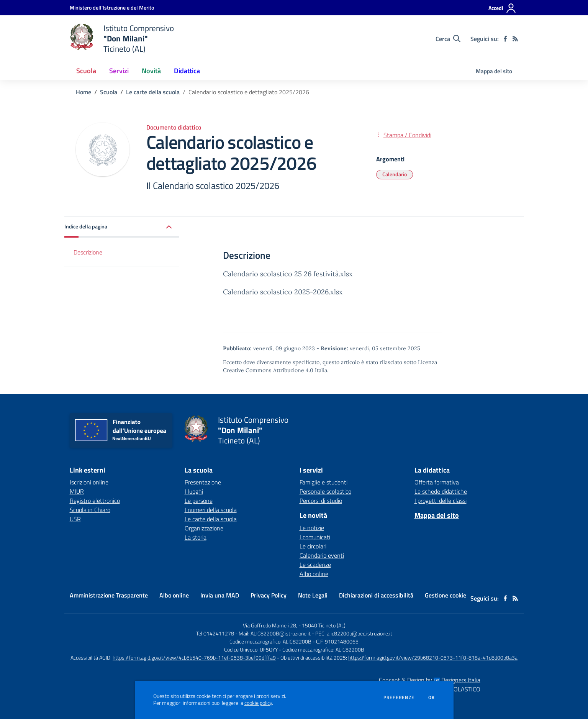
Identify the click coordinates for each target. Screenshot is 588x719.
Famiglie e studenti (323, 482)
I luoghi (194, 491)
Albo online (314, 574)
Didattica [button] (187, 71)
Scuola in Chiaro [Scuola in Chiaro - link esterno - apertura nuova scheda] (90, 510)
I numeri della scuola (211, 510)
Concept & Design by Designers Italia (430, 680)
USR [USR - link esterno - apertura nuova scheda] (75, 519)
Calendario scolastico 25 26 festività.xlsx (288, 274)
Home (84, 92)
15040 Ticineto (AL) (324, 625)
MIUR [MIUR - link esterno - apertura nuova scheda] (77, 491)
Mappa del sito (494, 71)
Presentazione (203, 482)
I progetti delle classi (441, 501)
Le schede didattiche (441, 491)
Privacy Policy (269, 595)
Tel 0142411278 (215, 633)
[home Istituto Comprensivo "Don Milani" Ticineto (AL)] (122, 39)
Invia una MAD (220, 595)
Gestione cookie (446, 595)
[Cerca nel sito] (448, 39)
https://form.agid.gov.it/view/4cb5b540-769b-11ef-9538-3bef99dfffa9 (194, 657)
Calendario (395, 174)
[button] (122, 227)
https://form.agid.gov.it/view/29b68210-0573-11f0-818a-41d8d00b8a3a (433, 657)
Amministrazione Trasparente (109, 595)
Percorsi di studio (321, 501)
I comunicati (315, 537)
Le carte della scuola (153, 92)
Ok (432, 698)
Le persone (199, 501)
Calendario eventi (322, 555)
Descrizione (88, 252)
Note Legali (313, 595)
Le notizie (312, 528)
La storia (196, 537)
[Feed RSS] (515, 39)
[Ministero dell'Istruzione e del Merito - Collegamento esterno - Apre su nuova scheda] (112, 7)
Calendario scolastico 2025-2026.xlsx (283, 292)
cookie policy (258, 703)
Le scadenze (315, 565)
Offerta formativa (437, 482)
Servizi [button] (119, 71)
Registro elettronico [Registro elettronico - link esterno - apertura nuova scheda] (95, 501)
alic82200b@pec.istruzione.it (360, 633)
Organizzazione (204, 528)
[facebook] (505, 39)
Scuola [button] (86, 71)
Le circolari (313, 546)
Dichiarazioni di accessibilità (376, 595)
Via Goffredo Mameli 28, (270, 625)
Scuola (109, 92)
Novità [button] (151, 71)
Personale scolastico (325, 491)
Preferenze (399, 698)
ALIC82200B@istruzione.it (281, 633)
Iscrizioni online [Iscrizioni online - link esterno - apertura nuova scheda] (89, 482)
